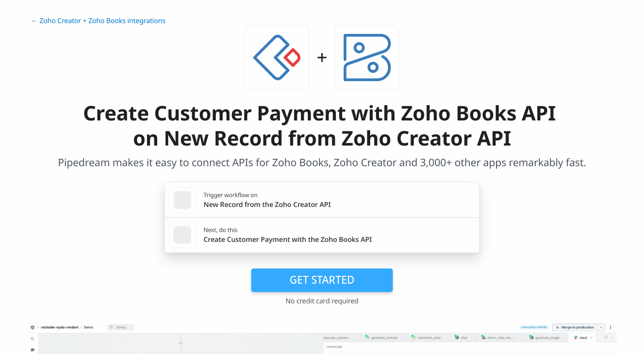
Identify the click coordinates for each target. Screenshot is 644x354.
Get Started (322, 280)
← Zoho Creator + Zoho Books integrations (98, 21)
